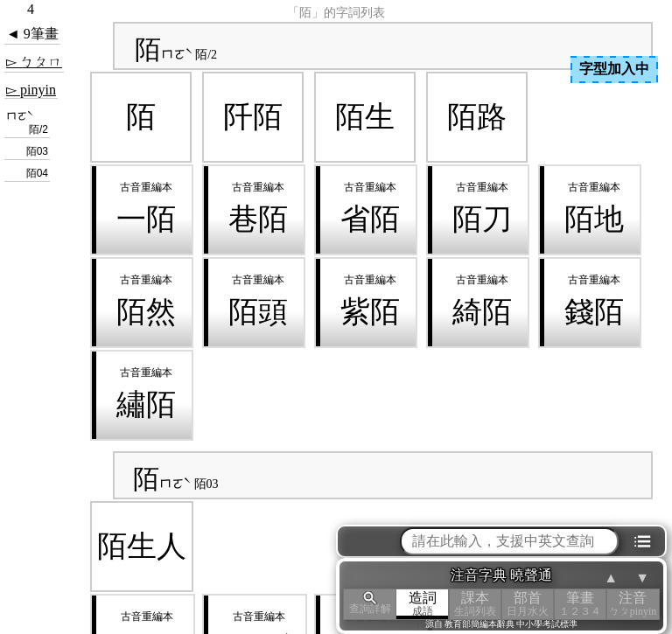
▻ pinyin (31, 90)
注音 (633, 604)
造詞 (423, 604)
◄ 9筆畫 (32, 34)
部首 (528, 604)
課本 (475, 604)
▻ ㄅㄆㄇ (34, 62)
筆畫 (580, 604)
